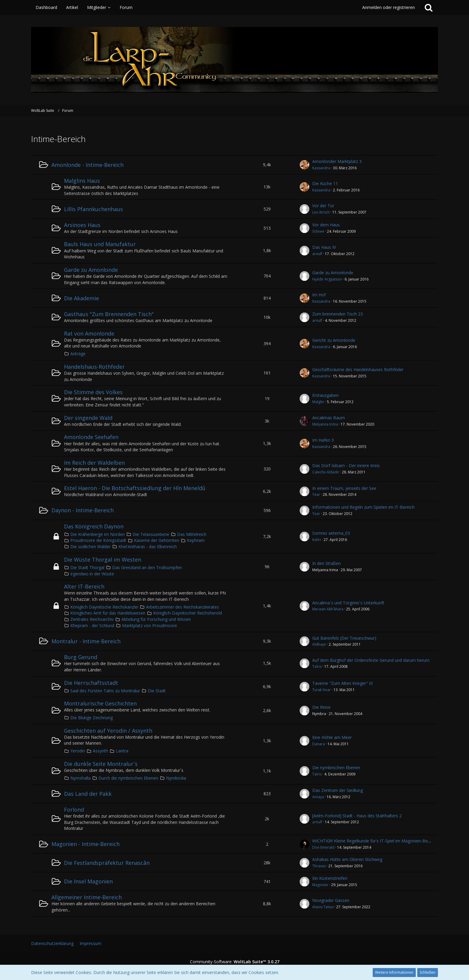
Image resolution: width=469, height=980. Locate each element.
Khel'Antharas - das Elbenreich (148, 547)
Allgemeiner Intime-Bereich (87, 897)
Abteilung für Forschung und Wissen (156, 619)
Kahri (317, 540)
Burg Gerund (81, 657)
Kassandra (321, 168)
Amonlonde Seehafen (91, 437)
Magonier (320, 885)
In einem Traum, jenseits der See (344, 488)
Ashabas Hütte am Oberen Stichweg (347, 859)
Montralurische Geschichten (100, 703)
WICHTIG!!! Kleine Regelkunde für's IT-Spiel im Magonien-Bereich (375, 841)
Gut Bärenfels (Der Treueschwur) (344, 638)
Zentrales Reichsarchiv (92, 619)
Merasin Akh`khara (328, 609)
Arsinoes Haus (82, 225)
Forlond (74, 810)
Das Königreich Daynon (94, 526)
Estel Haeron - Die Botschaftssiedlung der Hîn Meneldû (135, 488)
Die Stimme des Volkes (93, 392)
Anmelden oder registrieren (389, 7)
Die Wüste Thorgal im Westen (103, 560)
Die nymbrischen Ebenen (336, 768)
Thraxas (319, 866)
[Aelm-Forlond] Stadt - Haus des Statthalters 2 (357, 816)
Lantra (122, 751)
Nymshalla (80, 778)
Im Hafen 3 (323, 440)
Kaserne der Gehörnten (157, 540)
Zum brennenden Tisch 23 (338, 314)
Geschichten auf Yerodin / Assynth (108, 731)
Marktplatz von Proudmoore (150, 625)
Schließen (428, 972)
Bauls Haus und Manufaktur (100, 244)
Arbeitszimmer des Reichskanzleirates (182, 607)
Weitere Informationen (394, 972)
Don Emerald (323, 847)
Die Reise (321, 707)
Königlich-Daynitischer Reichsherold (188, 613)
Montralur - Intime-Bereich (86, 641)
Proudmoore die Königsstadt (98, 540)
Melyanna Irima (325, 424)
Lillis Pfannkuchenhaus (93, 209)
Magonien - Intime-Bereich (86, 844)
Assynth (100, 751)
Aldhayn (319, 644)
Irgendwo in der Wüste (92, 574)
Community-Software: (235, 962)
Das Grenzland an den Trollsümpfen (147, 567)
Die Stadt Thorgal (87, 567)
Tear (316, 494)
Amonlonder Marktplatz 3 (337, 161)
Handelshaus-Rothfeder (94, 367)
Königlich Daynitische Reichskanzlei (104, 607)
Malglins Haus (82, 181)
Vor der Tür (323, 206)
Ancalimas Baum (329, 418)
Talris (317, 666)
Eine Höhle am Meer (332, 737)
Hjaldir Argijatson (327, 279)
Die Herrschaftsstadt (91, 683)
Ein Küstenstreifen (330, 878)
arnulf (317, 254)
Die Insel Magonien (88, 881)
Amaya (318, 797)
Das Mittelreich (192, 534)
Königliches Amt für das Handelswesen (108, 613)
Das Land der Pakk (88, 794)
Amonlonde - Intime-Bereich (87, 165)
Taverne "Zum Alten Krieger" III (342, 683)
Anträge (78, 354)
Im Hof (319, 295)
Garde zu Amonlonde (91, 270)
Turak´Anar (322, 690)
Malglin (318, 402)
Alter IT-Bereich (84, 586)
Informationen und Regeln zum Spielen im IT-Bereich (363, 507)
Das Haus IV (324, 247)
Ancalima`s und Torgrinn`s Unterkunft (348, 603)
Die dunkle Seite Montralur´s (101, 764)
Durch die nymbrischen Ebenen (128, 778)
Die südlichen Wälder (90, 547)
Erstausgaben (325, 395)
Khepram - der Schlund (92, 625)
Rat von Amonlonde (89, 333)
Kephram (196, 540)
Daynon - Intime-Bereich (83, 510)
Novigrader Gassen (331, 900)
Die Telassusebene (151, 534)
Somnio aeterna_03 (331, 533)
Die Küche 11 (325, 183)
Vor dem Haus (326, 225)
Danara (319, 744)
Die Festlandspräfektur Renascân (107, 863)
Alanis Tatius (323, 907)
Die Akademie (82, 298)
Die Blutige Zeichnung (92, 718)
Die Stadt (157, 691)
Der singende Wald (88, 418)
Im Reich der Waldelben (94, 463)
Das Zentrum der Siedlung (338, 790)
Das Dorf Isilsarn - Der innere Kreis (346, 465)
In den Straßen (326, 563)
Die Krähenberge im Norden (98, 534)
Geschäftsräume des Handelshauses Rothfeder (358, 369)
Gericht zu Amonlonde (334, 340)
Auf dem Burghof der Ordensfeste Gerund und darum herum (371, 660)
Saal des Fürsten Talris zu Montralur (105, 691)
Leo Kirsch (321, 212)
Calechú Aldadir (326, 472)
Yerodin (78, 751)
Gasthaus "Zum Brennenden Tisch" (109, 314)
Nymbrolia (176, 778)
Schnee (318, 231)
